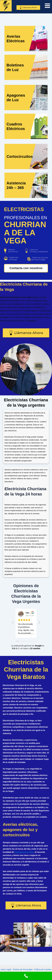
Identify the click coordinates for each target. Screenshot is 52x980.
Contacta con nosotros (26, 268)
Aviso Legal (6, 969)
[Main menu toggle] (47, 6)
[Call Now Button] (26, 976)
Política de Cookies (43, 969)
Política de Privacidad (23, 969)
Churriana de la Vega (24, 852)
